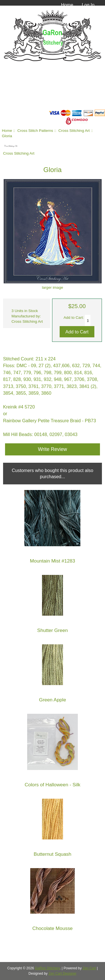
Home (67, 5)
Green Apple (53, 700)
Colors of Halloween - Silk (53, 785)
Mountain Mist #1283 (53, 561)
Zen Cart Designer (62, 974)
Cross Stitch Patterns (35, 131)
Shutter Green (53, 630)
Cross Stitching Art (74, 131)
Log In (88, 5)
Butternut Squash (52, 854)
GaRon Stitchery (47, 968)
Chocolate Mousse (52, 928)
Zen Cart (89, 968)
